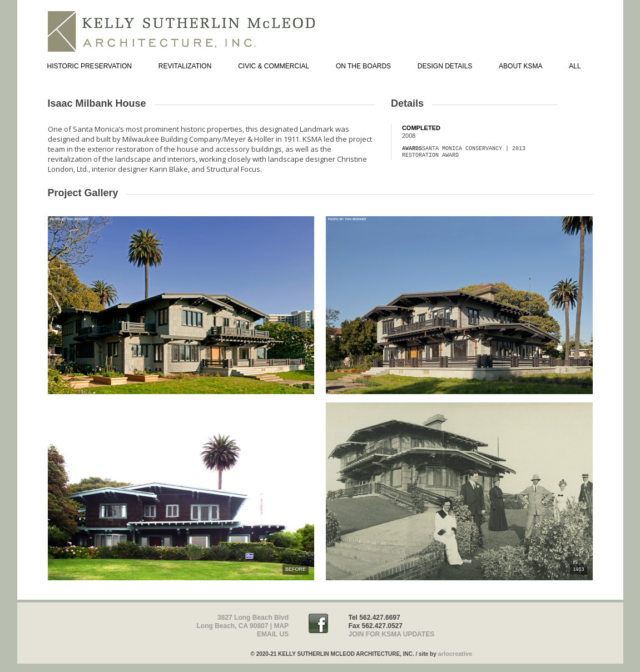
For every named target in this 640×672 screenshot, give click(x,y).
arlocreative (455, 654)
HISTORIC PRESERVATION (90, 66)
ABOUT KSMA (520, 66)
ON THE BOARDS (363, 66)
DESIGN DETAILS (445, 66)
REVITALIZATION (185, 66)
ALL (575, 66)
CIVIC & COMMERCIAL (274, 66)
